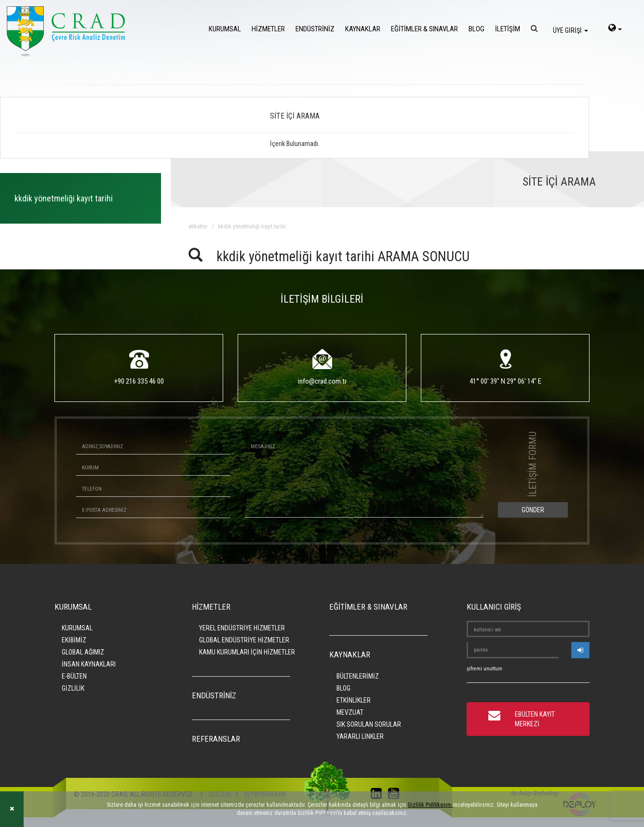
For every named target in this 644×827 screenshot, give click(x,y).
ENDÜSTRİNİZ (315, 29)
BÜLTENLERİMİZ (358, 676)
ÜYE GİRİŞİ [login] (570, 30)
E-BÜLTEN (74, 676)
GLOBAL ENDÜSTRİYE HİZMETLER (244, 640)
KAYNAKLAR (363, 29)
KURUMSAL (225, 29)
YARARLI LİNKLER (360, 736)
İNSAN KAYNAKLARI (89, 664)
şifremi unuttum (484, 669)
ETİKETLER (198, 227)
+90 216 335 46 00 (139, 381)
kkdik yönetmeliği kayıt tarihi (252, 227)
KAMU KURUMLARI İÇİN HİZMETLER (247, 652)
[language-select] (615, 29)
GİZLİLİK (73, 688)
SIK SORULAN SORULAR (369, 724)
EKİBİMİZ (74, 640)
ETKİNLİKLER (354, 700)
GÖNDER (533, 510)
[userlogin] (580, 650)
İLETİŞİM (508, 29)
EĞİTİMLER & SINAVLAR (424, 29)
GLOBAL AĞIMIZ (83, 652)
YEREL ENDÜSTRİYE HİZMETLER (242, 628)
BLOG (476, 29)
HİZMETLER (268, 29)
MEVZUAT (350, 712)
